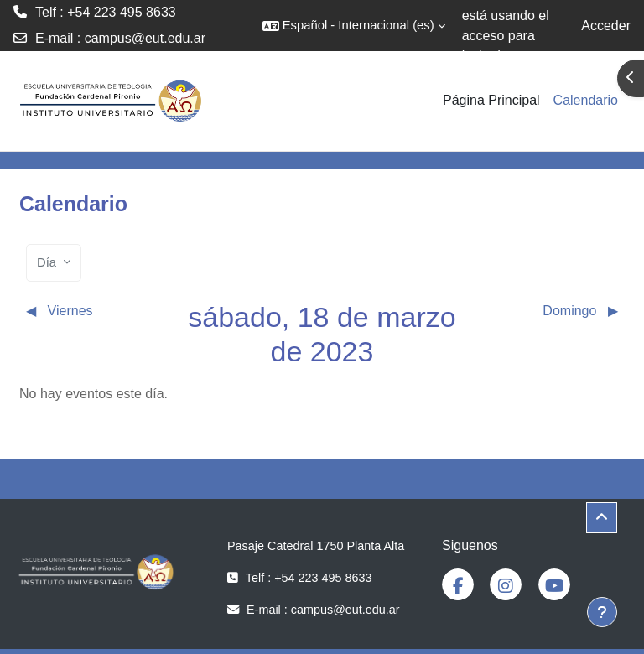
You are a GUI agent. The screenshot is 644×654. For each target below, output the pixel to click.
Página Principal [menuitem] (491, 100)
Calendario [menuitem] (586, 100)
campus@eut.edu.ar (145, 38)
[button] (354, 26)
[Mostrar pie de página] (602, 612)
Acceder (606, 26)
